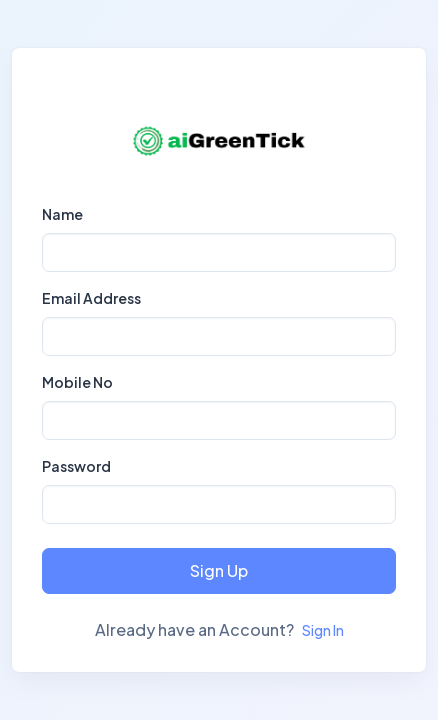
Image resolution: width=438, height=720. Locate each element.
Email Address (91, 298)
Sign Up (219, 570)
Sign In (323, 630)
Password (76, 466)
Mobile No (77, 382)
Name (62, 214)
